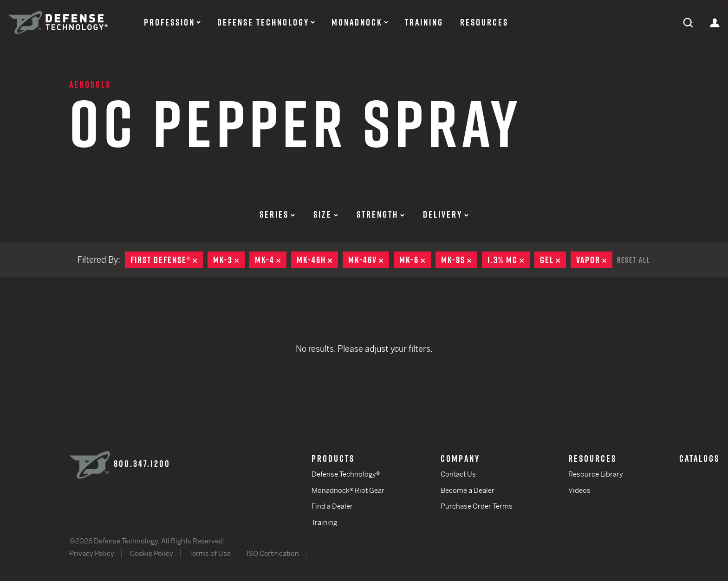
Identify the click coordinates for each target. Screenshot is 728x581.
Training (424, 22)
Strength (380, 214)
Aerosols (90, 84)
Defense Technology (263, 22)
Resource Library (596, 474)
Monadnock (357, 22)
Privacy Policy (92, 553)
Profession (169, 22)
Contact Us (458, 474)
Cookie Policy (152, 553)
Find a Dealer (332, 506)
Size (326, 214)
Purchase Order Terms (477, 506)
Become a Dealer (468, 490)
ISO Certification (273, 553)
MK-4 (271, 260)
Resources (484, 22)
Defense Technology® (346, 474)
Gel (553, 260)
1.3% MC (509, 260)
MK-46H (317, 260)
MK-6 (415, 260)
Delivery (446, 214)
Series (277, 214)
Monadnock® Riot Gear (348, 490)
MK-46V (369, 260)
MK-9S (459, 260)
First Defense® (167, 260)
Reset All (634, 260)
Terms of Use (210, 553)
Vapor (594, 260)
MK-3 (229, 260)
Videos (579, 490)
